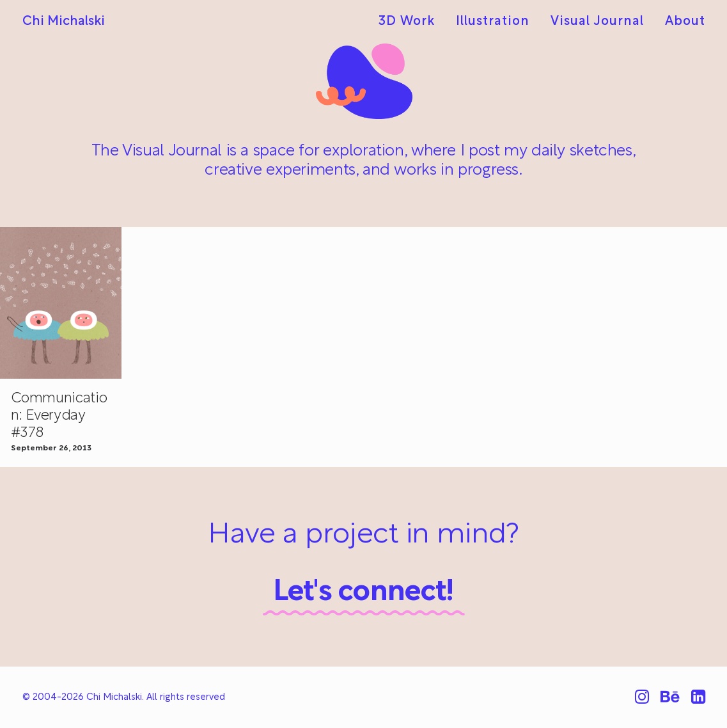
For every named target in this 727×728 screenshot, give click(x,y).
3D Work (407, 22)
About (685, 22)
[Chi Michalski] (64, 22)
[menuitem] (411, 22)
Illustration (493, 22)
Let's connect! (363, 593)
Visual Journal (597, 22)
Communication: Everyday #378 (59, 416)
